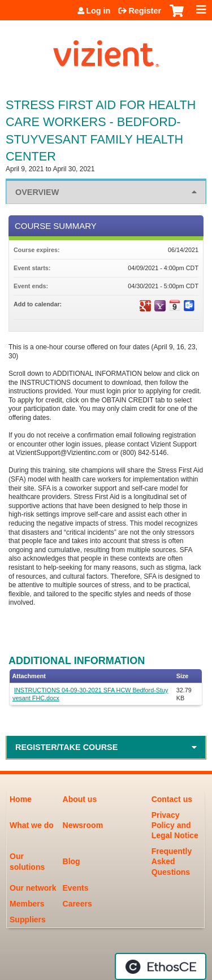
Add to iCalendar (175, 305)
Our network (33, 888)
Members (27, 904)
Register (145, 11)
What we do (32, 825)
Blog (72, 861)
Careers (77, 904)
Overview (37, 192)
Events (76, 888)
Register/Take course (66, 747)
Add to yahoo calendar (160, 306)
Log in (98, 11)
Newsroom (83, 825)
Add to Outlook (189, 306)
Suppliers (28, 920)
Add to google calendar (145, 306)
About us (80, 799)
